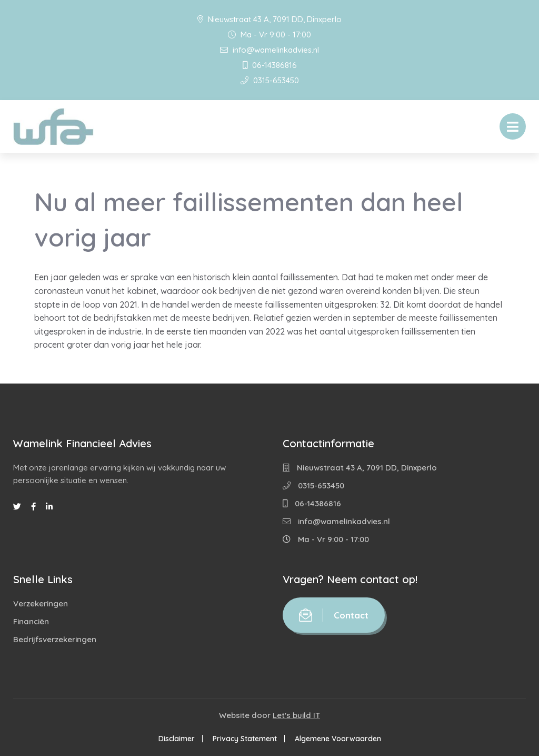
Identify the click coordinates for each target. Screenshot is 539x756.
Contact (334, 615)
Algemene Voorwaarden (338, 739)
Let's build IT (296, 715)
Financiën (31, 621)
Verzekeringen (41, 603)
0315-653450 (270, 80)
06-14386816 (270, 65)
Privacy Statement (245, 739)
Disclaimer (177, 739)
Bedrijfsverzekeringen (55, 639)
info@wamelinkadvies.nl (269, 50)
